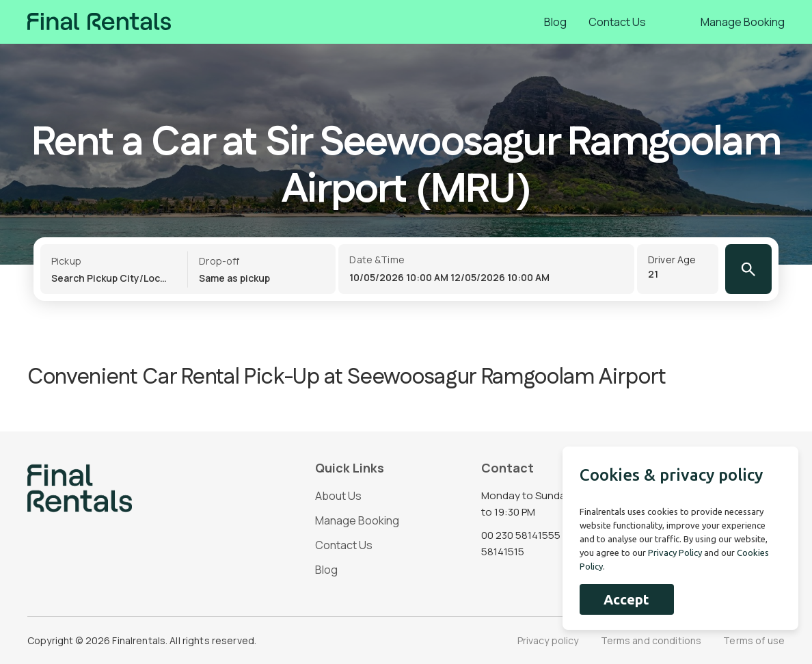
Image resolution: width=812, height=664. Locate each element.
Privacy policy (548, 640)
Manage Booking (743, 22)
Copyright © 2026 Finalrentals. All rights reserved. (142, 640)
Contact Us (617, 22)
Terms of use (754, 640)
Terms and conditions (651, 640)
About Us (338, 496)
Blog (555, 22)
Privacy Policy (675, 553)
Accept (626, 599)
